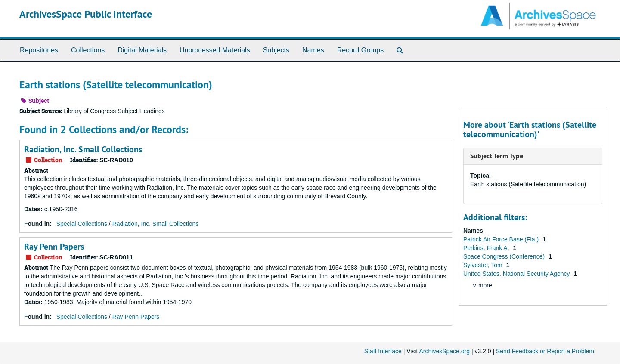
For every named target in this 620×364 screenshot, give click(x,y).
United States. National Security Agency (517, 274)
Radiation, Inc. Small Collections (83, 149)
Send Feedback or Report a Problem (545, 351)
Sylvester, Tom (484, 265)
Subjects (276, 50)
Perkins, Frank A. (487, 248)
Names (313, 50)
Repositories (39, 50)
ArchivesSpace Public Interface (86, 14)
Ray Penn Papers (54, 247)
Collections (88, 50)
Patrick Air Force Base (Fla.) (502, 239)
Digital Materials (142, 50)
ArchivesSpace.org (444, 351)
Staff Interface (383, 351)
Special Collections (82, 224)
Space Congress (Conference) (505, 256)
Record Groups (361, 50)
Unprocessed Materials (215, 50)
